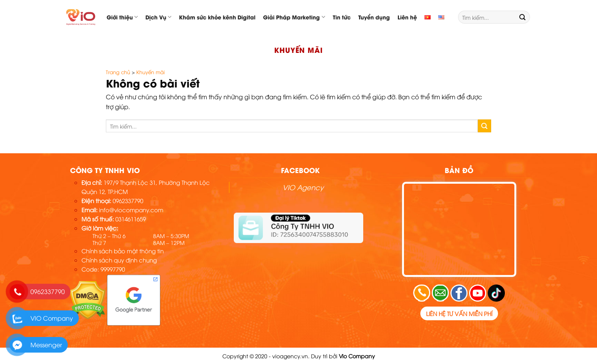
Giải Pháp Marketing (294, 17)
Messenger (46, 345)
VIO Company (52, 318)
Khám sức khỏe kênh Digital (217, 17)
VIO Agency (303, 187)
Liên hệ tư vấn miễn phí (459, 313)
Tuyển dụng (374, 17)
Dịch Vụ (158, 17)
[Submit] (523, 17)
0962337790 (48, 291)
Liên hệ (407, 17)
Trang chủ (118, 72)
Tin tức (342, 17)
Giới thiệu (122, 17)
